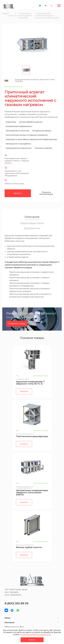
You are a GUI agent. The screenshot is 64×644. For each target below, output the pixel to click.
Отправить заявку (17, 324)
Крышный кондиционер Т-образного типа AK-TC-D (31, 383)
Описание (32, 217)
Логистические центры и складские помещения (27, 135)
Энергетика (11, 122)
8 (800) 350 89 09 (16, 603)
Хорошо (32, 640)
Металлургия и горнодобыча (18, 144)
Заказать (18, 193)
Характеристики (32, 223)
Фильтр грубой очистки (29, 547)
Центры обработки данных (31, 122)
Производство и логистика (17, 131)
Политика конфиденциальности (35, 635)
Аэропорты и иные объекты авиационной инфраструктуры (31, 139)
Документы (32, 228)
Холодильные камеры (42, 131)
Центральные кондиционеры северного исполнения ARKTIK (32, 493)
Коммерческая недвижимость (19, 126)
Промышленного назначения (19, 148)
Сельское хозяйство (43, 148)
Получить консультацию (46, 193)
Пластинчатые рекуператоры (32, 436)
